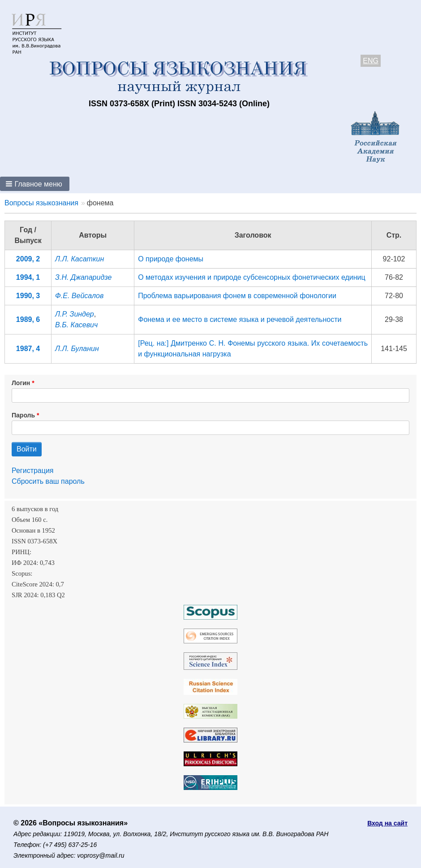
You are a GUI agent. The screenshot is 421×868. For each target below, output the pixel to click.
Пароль (23, 415)
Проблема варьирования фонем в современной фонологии (237, 296)
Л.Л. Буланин (77, 349)
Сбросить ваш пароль (48, 481)
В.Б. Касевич (76, 325)
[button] (35, 184)
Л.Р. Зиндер (75, 314)
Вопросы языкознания (41, 203)
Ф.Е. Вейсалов (79, 296)
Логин (21, 383)
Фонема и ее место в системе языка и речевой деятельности (240, 319)
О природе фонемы (171, 259)
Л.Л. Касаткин (79, 259)
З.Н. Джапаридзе (83, 277)
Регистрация (33, 471)
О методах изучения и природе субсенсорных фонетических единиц (251, 277)
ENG (371, 61)
